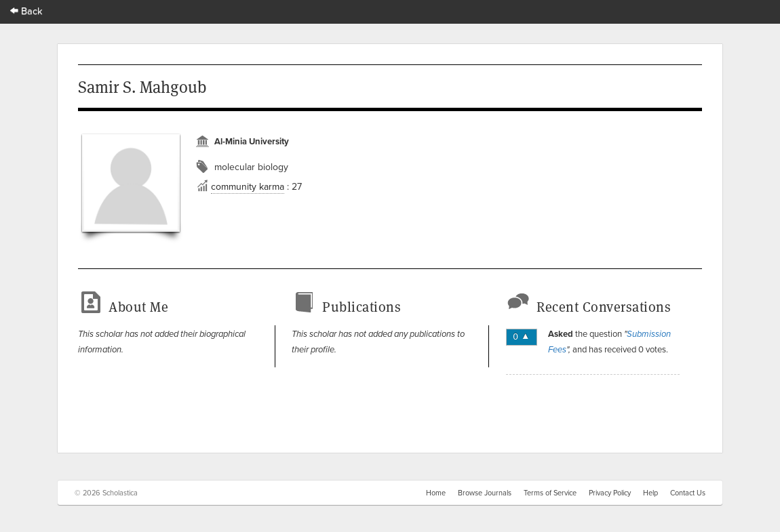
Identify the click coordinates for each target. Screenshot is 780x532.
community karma (248, 186)
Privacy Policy (610, 493)
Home (436, 493)
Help (650, 493)
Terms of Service (550, 493)
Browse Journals (485, 493)
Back (26, 11)
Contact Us (688, 493)
